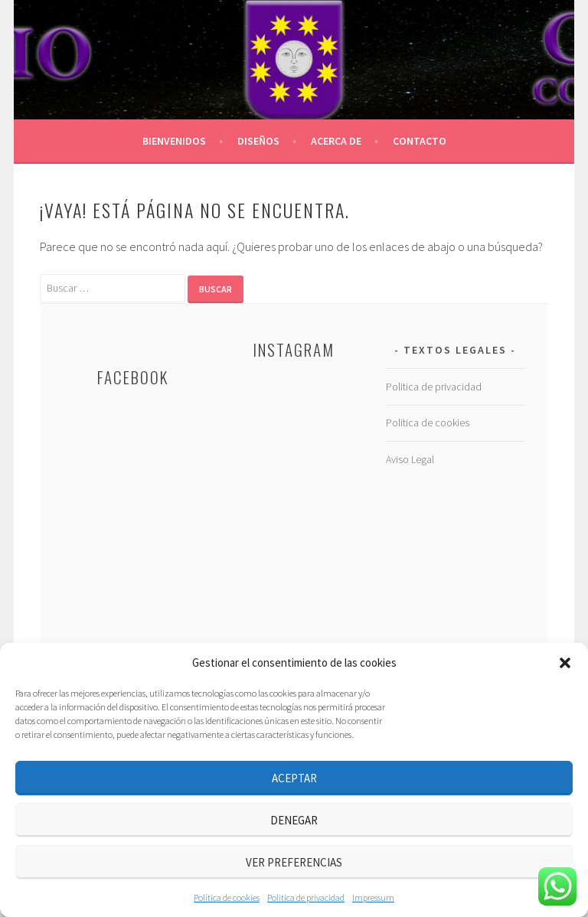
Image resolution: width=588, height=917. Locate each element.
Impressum (373, 897)
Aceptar (294, 778)
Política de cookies (227, 897)
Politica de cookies (428, 423)
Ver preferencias (294, 862)
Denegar (294, 820)
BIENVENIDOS (174, 141)
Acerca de (336, 141)
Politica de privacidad (306, 897)
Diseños (258, 141)
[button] (565, 663)
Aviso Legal (410, 459)
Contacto (420, 141)
